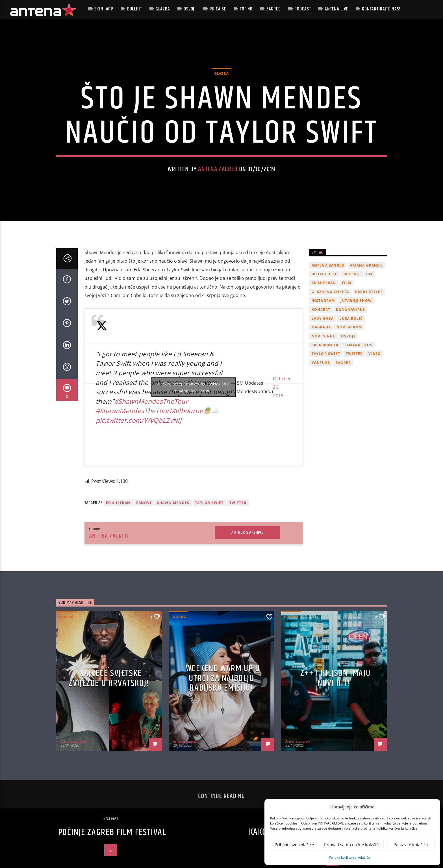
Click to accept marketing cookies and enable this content (193, 431)
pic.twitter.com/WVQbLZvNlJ (139, 465)
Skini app (104, 9)
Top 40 (246, 9)
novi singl (323, 380)
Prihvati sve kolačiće (294, 845)
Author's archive (247, 577)
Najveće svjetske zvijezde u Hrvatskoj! (109, 723)
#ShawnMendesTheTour (151, 445)
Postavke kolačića (411, 845)
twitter (238, 547)
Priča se (218, 9)
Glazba (163, 9)
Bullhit (135, 9)
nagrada (321, 371)
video (375, 398)
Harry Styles (369, 336)
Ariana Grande (366, 309)
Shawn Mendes (173, 547)
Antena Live (336, 9)
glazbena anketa (330, 336)
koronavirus (350, 354)
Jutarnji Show (356, 345)
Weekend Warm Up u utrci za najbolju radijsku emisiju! (223, 723)
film (347, 327)
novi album (349, 371)
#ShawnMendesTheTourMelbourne (149, 455)
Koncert (321, 354)
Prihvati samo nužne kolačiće (352, 845)
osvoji (348, 380)
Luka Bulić (351, 362)
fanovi (144, 547)
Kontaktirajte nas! (381, 9)
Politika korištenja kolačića (349, 857)
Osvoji (190, 9)
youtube (321, 407)
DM (369, 318)
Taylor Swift (209, 547)
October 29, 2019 (282, 431)
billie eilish (325, 318)
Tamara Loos (358, 389)
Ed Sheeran (118, 547)
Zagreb (274, 9)
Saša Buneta (325, 389)
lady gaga (323, 362)
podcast (303, 9)
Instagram (323, 345)
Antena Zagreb (218, 191)
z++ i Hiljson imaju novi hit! (335, 723)
